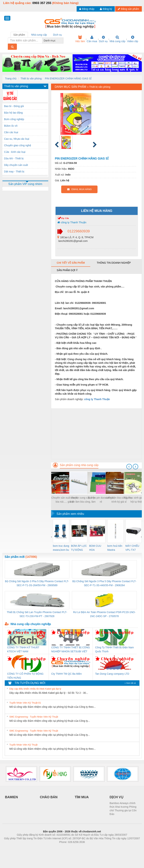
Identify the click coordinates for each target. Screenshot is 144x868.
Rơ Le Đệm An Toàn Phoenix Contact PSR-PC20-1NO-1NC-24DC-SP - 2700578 (104, 614)
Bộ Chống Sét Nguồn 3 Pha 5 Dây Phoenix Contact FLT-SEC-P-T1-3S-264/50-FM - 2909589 (37, 583)
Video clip (133, 39)
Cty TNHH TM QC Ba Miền (66, 674)
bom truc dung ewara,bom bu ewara (61, 548)
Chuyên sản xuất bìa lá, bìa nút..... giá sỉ (65, 500)
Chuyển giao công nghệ (18, 145)
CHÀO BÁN (49, 797)
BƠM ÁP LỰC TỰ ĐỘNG (79, 548)
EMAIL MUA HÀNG (79, 189)
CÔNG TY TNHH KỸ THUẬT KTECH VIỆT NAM (23, 649)
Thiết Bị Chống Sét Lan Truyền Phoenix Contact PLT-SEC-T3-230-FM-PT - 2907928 (37, 614)
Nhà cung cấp (117, 39)
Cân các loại (11, 132)
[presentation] (129, 467)
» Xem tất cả (130, 683)
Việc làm (80, 39)
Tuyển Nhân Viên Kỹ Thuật (24, 745)
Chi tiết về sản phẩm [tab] (71, 263)
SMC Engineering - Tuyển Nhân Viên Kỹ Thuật (34, 717)
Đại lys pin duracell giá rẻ (101, 500)
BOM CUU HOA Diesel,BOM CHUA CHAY (97, 548)
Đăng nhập (87, 9)
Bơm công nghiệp (14, 119)
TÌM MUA (82, 797)
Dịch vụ (103, 39)
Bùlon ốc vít (11, 126)
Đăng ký (106, 9)
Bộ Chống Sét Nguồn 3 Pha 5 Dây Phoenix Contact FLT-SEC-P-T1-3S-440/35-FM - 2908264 (104, 583)
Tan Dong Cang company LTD (112, 674)
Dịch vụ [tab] (57, 35)
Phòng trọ (49, 847)
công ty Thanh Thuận (72, 222)
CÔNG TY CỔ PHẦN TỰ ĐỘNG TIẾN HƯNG (25, 676)
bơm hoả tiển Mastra (115, 548)
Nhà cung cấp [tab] (39, 35)
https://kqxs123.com (89, 847)
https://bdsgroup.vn (67, 847)
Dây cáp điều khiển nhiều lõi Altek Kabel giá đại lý (35, 689)
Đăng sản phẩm (128, 9)
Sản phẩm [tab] (19, 35)
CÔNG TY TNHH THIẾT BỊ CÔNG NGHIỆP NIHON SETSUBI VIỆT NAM (70, 650)
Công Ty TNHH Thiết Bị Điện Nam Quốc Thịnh (114, 649)
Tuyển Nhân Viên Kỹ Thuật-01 (25, 703)
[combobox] (62, 41)
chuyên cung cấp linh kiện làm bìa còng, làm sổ (83, 500)
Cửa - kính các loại (15, 152)
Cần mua (92, 39)
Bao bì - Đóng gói (14, 106)
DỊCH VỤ (116, 797)
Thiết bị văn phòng (31, 78)
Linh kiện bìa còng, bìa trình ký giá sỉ (119, 500)
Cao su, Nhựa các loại (17, 139)
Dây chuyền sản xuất (16, 165)
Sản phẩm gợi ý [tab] (67, 270)
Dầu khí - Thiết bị (14, 158)
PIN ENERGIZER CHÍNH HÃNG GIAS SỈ (68, 78)
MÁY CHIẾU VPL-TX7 (132, 548)
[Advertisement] (96, 434)
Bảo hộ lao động (14, 113)
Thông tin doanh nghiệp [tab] (114, 263)
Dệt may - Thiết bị (14, 172)
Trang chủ (11, 78)
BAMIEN (12, 797)
